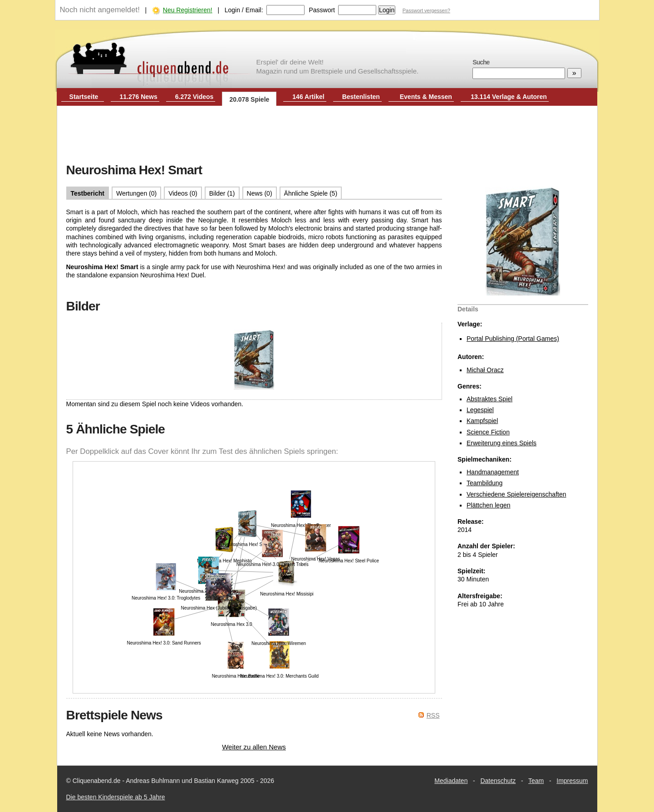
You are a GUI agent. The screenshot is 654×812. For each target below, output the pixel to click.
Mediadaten (451, 781)
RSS (433, 715)
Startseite (84, 97)
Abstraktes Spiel (489, 399)
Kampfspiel (482, 421)
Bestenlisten (361, 97)
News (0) (260, 193)
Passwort (322, 10)
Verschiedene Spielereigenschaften (516, 494)
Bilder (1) (222, 193)
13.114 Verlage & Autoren (509, 97)
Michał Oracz (485, 370)
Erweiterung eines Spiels (502, 443)
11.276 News (139, 97)
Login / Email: (244, 10)
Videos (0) (183, 193)
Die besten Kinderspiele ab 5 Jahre (116, 797)
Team (536, 781)
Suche (481, 62)
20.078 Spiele (249, 99)
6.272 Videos (194, 97)
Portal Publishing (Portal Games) (513, 339)
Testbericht (88, 193)
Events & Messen (426, 97)
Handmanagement (493, 472)
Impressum (572, 781)
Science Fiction (488, 432)
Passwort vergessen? (426, 10)
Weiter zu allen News (254, 747)
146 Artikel (308, 97)
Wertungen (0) (136, 193)
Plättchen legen (489, 505)
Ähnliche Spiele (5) (311, 193)
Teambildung (484, 483)
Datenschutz (498, 781)
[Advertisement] (327, 135)
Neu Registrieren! (188, 10)
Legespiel (480, 410)
